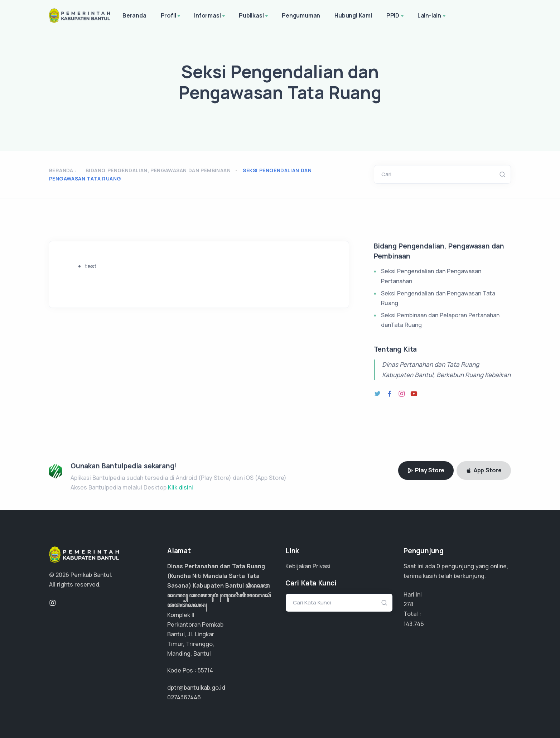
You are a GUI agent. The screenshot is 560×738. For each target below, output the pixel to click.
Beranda (134, 15)
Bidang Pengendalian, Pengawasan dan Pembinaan (158, 170)
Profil (171, 16)
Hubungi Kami (353, 15)
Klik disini (180, 487)
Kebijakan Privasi (308, 566)
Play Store (426, 470)
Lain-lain (432, 16)
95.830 (413, 624)
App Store (484, 470)
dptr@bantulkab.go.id (196, 688)
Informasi (210, 16)
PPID (396, 16)
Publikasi (254, 16)
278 (408, 604)
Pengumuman (301, 15)
